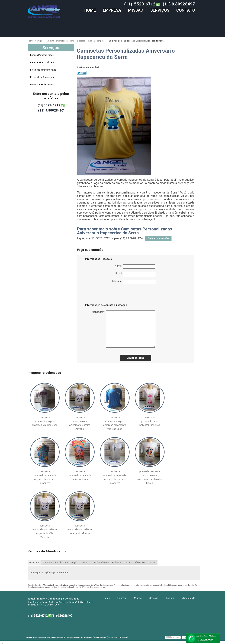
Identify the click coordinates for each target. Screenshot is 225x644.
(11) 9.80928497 (179, 4)
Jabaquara (85, 563)
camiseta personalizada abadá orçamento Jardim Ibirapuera (45, 477)
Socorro (128, 563)
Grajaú (74, 563)
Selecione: (34, 563)
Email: (135, 274)
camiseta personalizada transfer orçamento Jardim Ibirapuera (115, 477)
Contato (186, 10)
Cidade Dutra (62, 563)
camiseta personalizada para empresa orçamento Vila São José (115, 423)
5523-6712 (145, 4)
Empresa (112, 10)
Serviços (160, 10)
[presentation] (107, 294)
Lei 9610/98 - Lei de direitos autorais (91, 587)
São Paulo (140, 563)
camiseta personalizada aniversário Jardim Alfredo (80, 423)
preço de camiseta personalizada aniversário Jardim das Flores (150, 477)
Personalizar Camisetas (42, 77)
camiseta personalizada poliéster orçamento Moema (80, 529)
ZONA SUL (47, 563)
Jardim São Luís (101, 563)
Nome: (135, 267)
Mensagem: (124, 329)
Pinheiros (117, 563)
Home (90, 10)
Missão (136, 10)
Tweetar (82, 73)
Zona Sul (152, 563)
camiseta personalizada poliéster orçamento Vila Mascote (45, 531)
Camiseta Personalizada (43, 62)
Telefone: (134, 282)
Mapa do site (188, 598)
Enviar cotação (136, 358)
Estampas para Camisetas (43, 70)
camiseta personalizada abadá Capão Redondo (80, 475)
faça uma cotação (158, 239)
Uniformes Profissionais (42, 85)
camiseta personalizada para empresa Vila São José (45, 421)
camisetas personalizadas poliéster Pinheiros (150, 421)
